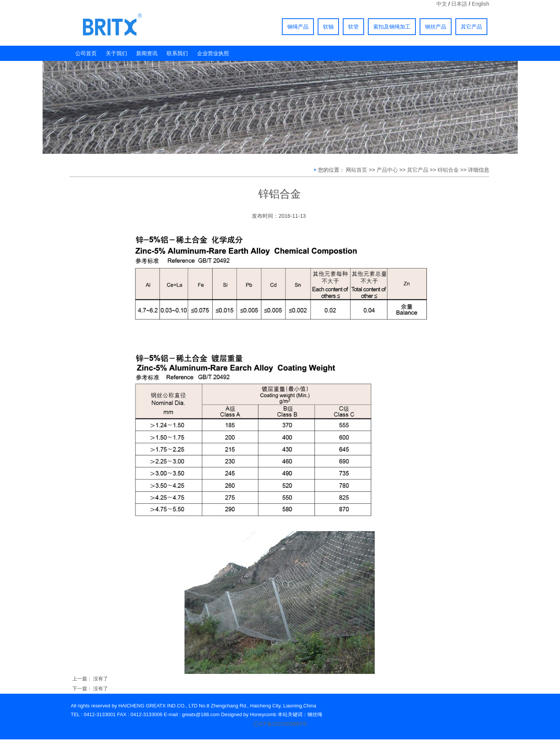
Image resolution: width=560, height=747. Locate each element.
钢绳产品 (298, 27)
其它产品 (471, 27)
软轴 (328, 27)
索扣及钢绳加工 (392, 27)
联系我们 (177, 53)
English (480, 4)
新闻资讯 (147, 53)
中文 (442, 4)
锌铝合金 (448, 170)
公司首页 (86, 53)
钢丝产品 (436, 27)
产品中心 (387, 170)
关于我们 (116, 53)
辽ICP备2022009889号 (280, 724)
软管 (353, 27)
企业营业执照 (213, 53)
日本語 (459, 4)
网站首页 (356, 170)
